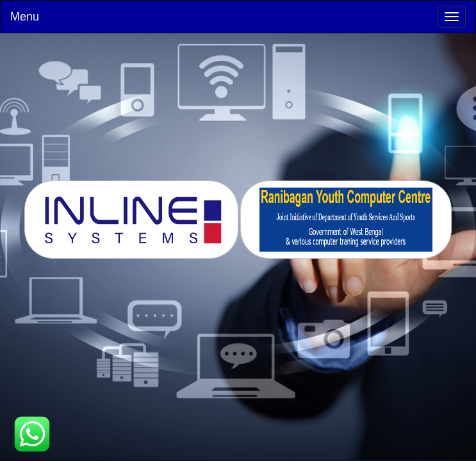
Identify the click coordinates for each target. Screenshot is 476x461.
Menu (25, 17)
